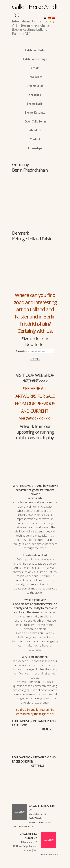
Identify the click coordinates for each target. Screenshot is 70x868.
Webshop (35, 95)
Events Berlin (35, 104)
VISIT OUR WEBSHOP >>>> (35, 378)
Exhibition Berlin (35, 50)
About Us (35, 130)
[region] (35, 188)
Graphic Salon (35, 86)
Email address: (35, 351)
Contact (35, 139)
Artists (35, 68)
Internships (35, 148)
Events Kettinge (35, 113)
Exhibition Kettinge (35, 59)
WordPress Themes (52, 865)
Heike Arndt (35, 77)
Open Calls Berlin (35, 121)
